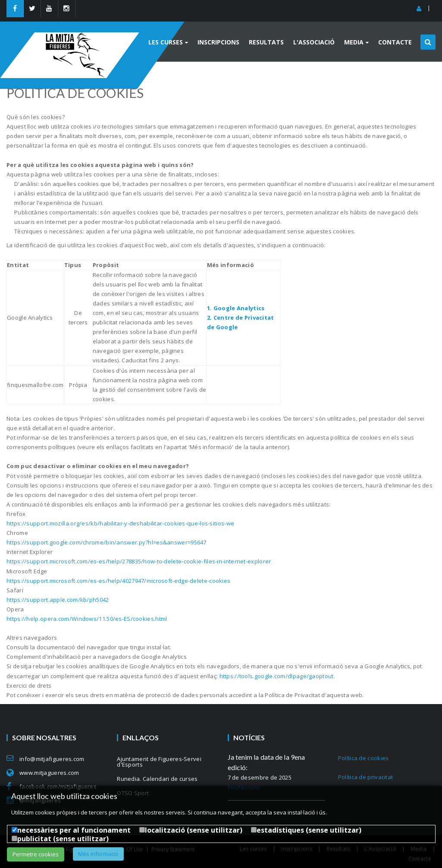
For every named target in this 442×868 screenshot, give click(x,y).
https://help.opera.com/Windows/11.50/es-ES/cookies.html (87, 619)
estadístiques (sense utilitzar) (309, 830)
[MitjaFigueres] (83, 36)
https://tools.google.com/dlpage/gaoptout (277, 676)
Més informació (98, 854)
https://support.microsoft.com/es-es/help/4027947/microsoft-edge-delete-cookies (118, 581)
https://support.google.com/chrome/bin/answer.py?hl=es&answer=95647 (107, 542)
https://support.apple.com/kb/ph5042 (58, 600)
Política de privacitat (366, 777)
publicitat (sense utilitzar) (63, 839)
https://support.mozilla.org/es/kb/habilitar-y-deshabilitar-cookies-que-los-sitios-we (120, 523)
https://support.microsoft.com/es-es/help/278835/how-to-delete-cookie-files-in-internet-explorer (139, 561)
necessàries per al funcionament (74, 830)
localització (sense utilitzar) (194, 830)
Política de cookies (364, 758)
